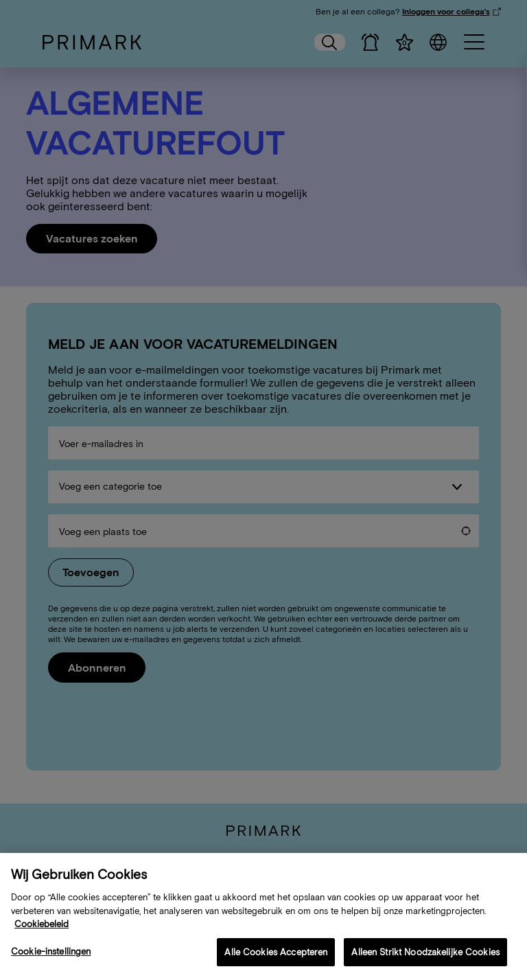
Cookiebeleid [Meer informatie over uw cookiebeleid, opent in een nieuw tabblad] (42, 936)
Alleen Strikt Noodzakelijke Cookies (425, 963)
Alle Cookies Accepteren (276, 963)
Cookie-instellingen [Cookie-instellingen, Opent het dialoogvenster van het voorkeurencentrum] (51, 962)
